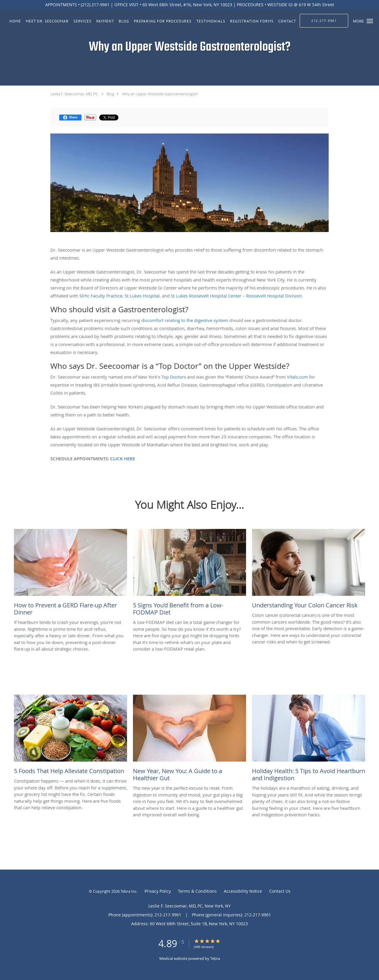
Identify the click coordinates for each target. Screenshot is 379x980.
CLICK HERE (123, 459)
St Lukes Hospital (142, 296)
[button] (370, 21)
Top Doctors (174, 377)
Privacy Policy (158, 891)
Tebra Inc (129, 891)
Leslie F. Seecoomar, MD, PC (74, 94)
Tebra (215, 958)
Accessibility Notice (243, 891)
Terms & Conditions (197, 891)
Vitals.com (297, 377)
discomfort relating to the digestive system (185, 320)
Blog (110, 94)
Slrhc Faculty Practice (101, 296)
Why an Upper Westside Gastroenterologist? (160, 94)
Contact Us (280, 891)
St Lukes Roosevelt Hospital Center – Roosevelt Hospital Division (236, 296)
